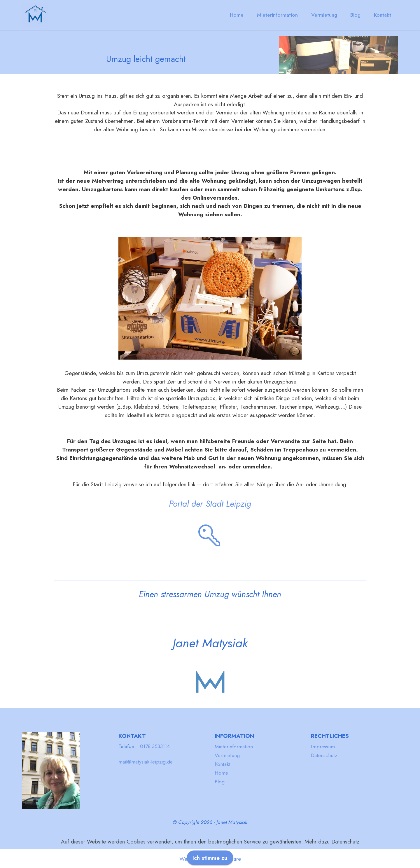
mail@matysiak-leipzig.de (146, 762)
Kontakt (383, 15)
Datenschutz (324, 755)
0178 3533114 (155, 746)
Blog (355, 15)
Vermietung (324, 15)
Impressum (323, 747)
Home (237, 15)
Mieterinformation (277, 15)
